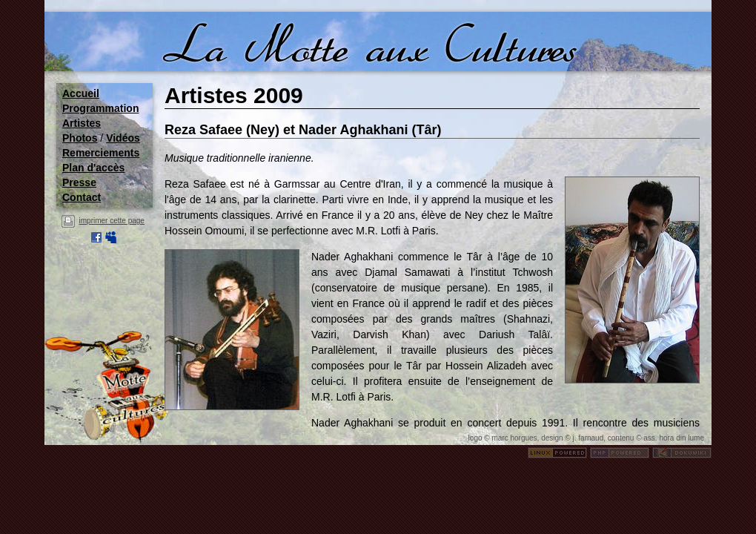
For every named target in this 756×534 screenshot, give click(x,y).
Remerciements (101, 153)
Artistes (82, 123)
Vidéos (123, 138)
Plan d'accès (93, 168)
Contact (82, 197)
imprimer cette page (112, 221)
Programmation (100, 108)
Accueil (81, 93)
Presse (79, 182)
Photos (80, 138)
